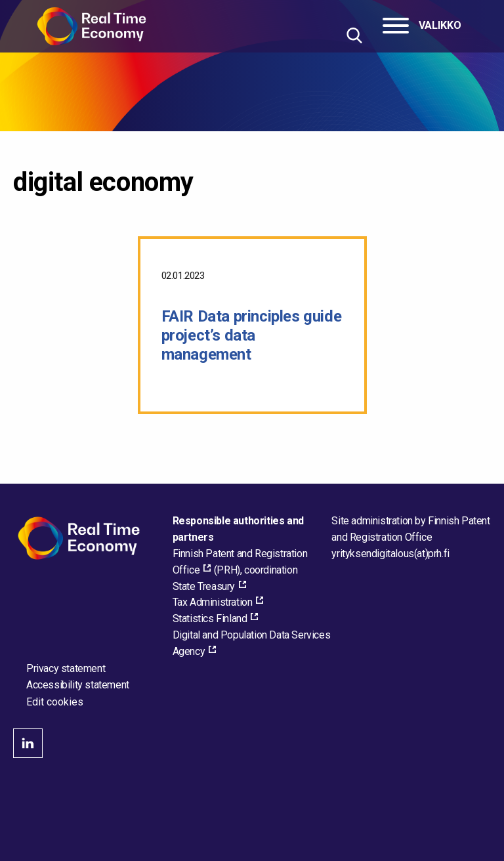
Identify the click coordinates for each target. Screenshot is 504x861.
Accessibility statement (78, 685)
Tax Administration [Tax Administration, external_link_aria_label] (213, 602)
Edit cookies (55, 702)
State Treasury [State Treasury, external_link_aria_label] (204, 586)
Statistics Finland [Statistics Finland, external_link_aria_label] (210, 619)
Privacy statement (66, 668)
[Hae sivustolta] (354, 35)
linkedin (28, 743)
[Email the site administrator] (390, 554)
